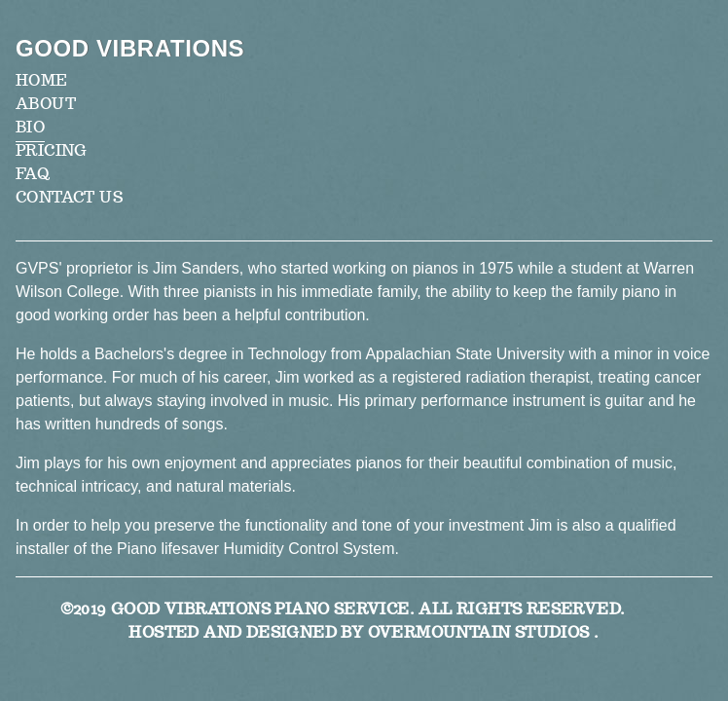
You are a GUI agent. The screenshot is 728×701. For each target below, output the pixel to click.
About (46, 104)
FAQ (33, 174)
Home (42, 80)
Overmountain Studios (479, 632)
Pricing (52, 150)
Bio (30, 127)
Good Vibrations (130, 48)
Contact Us (69, 197)
